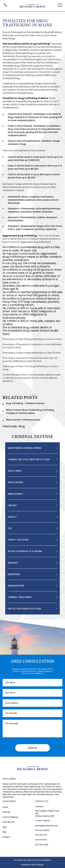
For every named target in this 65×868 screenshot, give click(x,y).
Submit (32, 748)
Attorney (6, 812)
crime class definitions (19, 150)
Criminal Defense (10, 817)
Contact (6, 837)
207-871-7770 (41, 835)
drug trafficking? (40, 44)
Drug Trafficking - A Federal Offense (25, 403)
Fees (5, 832)
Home (5, 807)
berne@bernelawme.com (47, 826)
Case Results (8, 822)
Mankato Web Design (32, 865)
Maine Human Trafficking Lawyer (23, 420)
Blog (22, 426)
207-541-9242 (42, 845)
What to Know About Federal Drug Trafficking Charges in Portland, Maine (30, 411)
